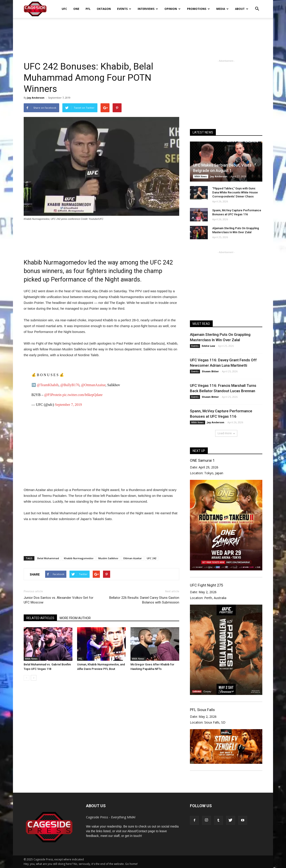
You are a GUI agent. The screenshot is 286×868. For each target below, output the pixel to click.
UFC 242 (151, 558)
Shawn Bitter (210, 371)
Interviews (148, 9)
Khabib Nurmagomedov (79, 558)
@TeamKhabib (48, 385)
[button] (257, 6)
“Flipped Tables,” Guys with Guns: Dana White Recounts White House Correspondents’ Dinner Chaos (235, 192)
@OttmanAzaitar (93, 385)
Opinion (172, 9)
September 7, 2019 (68, 405)
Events (124, 9)
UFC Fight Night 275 (206, 585)
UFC (64, 9)
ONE (76, 9)
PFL (88, 9)
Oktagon (104, 9)
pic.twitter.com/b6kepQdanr (83, 395)
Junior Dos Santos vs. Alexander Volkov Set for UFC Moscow (59, 600)
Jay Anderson (36, 98)
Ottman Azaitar (132, 558)
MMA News (31, 659)
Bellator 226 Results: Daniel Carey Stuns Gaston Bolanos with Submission (144, 600)
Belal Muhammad (48, 558)
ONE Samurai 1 (202, 460)
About (242, 9)
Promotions (198, 9)
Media (222, 9)
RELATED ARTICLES (40, 618)
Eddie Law (208, 346)
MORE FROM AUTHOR (75, 618)
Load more (226, 433)
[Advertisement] (143, 33)
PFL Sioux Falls (202, 710)
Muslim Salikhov (108, 558)
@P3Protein (53, 395)
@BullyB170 (70, 385)
